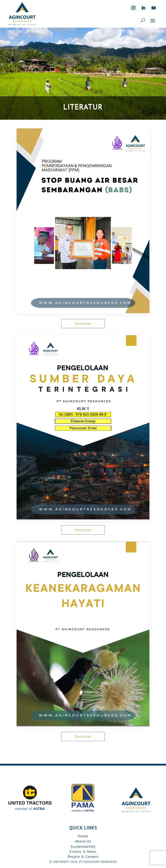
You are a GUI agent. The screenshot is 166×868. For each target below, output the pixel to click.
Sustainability (83, 846)
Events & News (83, 851)
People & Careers (83, 856)
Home (83, 836)
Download (83, 323)
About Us (83, 841)
